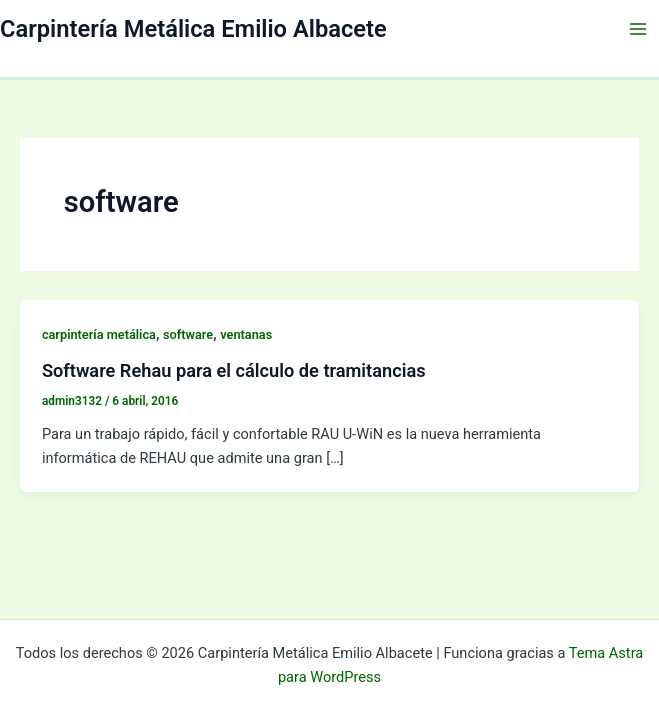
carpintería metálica (99, 334)
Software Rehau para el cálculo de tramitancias (234, 370)
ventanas (246, 334)
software (188, 334)
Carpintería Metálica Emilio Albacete (193, 29)
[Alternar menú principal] (638, 29)
